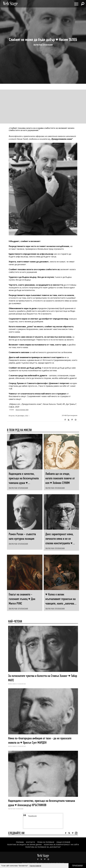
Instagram (76, 420)
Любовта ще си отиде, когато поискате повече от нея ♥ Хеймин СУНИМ (60, 478)
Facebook (65, 420)
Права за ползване (46, 842)
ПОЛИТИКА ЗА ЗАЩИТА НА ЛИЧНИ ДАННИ (24, 845)
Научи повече (35, 866)
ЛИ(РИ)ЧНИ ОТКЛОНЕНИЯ (43, 45)
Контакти (30, 842)
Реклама (20, 842)
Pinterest (45, 859)
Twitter (69, 420)
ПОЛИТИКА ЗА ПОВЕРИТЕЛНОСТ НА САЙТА (61, 845)
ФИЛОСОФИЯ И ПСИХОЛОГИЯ (17, 684)
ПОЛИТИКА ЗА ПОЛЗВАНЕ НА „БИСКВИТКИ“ (43, 847)
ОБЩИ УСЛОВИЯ (63, 842)
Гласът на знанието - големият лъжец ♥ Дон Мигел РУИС (22, 599)
